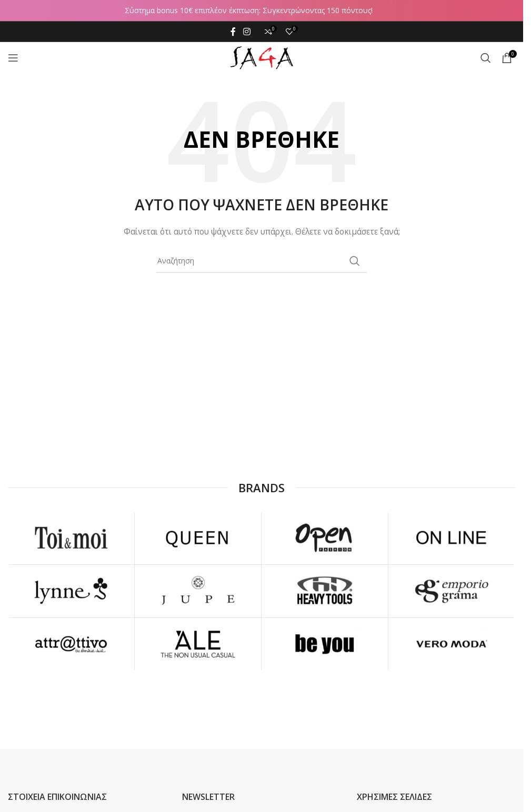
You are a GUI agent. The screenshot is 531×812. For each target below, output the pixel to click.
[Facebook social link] (233, 32)
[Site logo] (262, 57)
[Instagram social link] (247, 32)
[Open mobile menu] (13, 58)
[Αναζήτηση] (486, 58)
